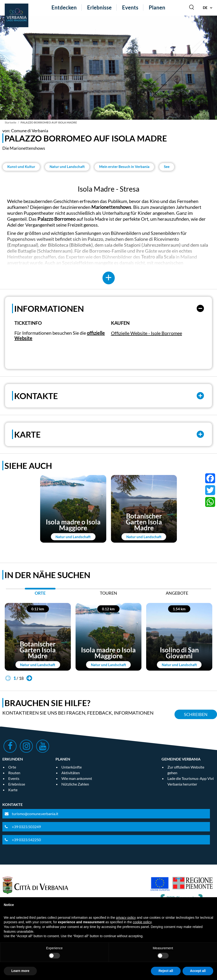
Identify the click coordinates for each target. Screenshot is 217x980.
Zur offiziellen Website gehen (186, 770)
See (167, 167)
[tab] (40, 594)
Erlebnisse (99, 7)
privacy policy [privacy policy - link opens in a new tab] (126, 918)
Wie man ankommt (77, 778)
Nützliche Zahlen (75, 784)
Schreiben (196, 714)
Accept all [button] (198, 971)
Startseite (11, 122)
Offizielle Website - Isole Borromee (147, 333)
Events (130, 7)
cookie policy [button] (142, 922)
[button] (29, 678)
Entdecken (64, 7)
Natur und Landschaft (67, 167)
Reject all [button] (166, 971)
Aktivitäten (71, 773)
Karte (13, 790)
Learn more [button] (20, 971)
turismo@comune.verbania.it (35, 814)
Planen (157, 7)
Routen (14, 773)
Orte (12, 767)
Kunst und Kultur (21, 167)
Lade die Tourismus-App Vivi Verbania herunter (191, 781)
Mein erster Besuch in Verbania (124, 167)
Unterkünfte (72, 767)
